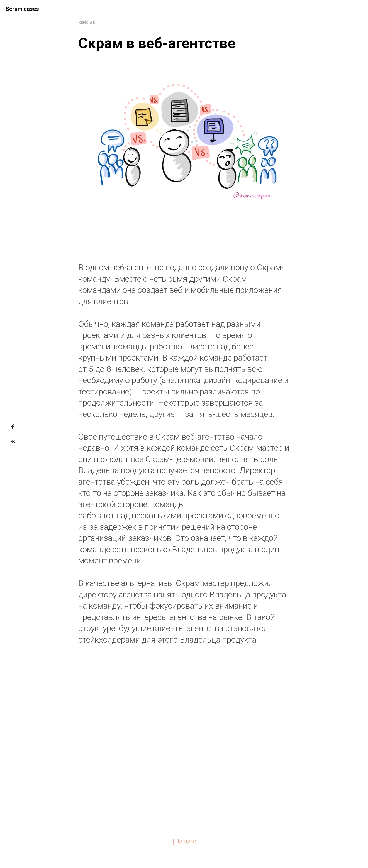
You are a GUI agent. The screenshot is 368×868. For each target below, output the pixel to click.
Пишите (186, 841)
